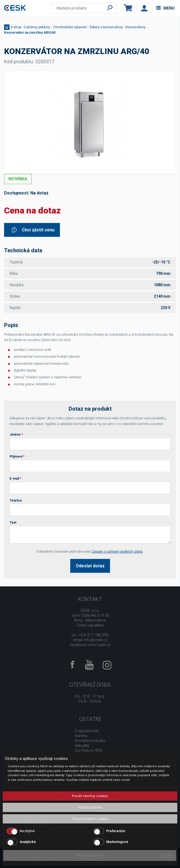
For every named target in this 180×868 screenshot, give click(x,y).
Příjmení (17, 457)
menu (165, 8)
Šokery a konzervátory (106, 27)
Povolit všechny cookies (90, 796)
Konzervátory (135, 27)
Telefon (16, 501)
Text (13, 523)
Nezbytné (27, 831)
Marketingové (117, 842)
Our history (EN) (89, 750)
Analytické (28, 842)
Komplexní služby (90, 741)
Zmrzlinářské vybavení (70, 27)
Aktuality (82, 746)
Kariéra (81, 736)
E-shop (16, 27)
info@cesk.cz (96, 640)
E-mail (15, 479)
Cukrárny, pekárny (37, 27)
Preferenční (116, 831)
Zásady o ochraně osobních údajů (117, 552)
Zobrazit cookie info (90, 856)
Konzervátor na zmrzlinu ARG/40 (30, 33)
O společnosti (87, 731)
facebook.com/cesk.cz (90, 645)
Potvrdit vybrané (90, 807)
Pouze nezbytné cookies (90, 819)
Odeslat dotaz (90, 566)
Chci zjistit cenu (33, 230)
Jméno (16, 435)
